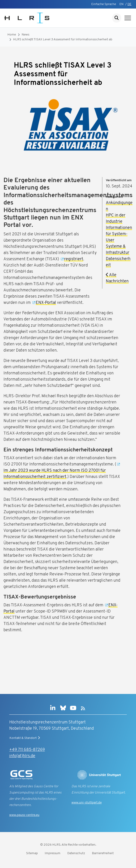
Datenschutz (76, 853)
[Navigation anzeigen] (128, 18)
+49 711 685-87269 (27, 750)
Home (12, 35)
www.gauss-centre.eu (24, 815)
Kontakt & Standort (25, 738)
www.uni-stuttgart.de (87, 803)
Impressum (53, 853)
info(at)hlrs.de (22, 756)
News (25, 35)
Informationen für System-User (119, 234)
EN (121, 4)
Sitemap (32, 853)
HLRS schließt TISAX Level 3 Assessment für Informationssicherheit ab (63, 40)
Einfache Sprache (104, 4)
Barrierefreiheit (103, 853)
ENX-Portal (46, 303)
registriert (74, 259)
